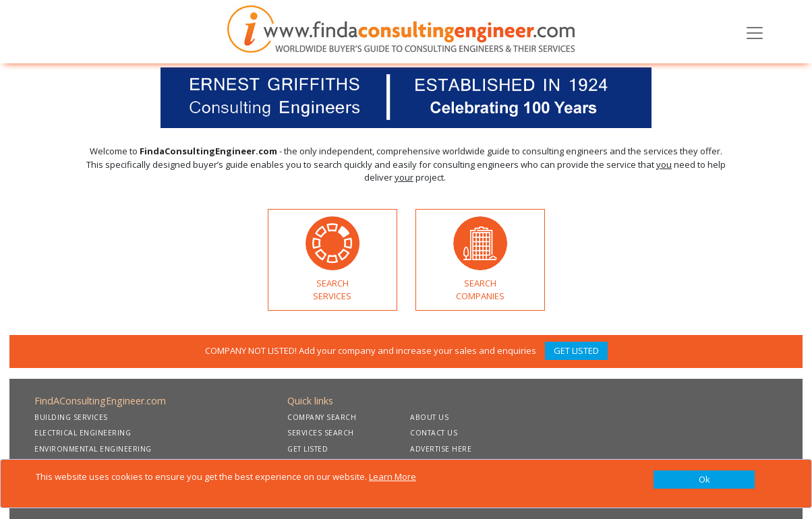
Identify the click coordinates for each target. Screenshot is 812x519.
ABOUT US (429, 417)
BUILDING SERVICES (71, 417)
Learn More (393, 477)
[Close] (704, 480)
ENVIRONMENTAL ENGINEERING (93, 449)
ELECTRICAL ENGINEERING (83, 433)
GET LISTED (576, 350)
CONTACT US (434, 433)
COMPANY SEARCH (322, 417)
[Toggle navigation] (755, 32)
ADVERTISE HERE (441, 449)
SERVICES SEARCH (321, 433)
